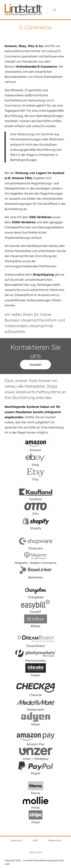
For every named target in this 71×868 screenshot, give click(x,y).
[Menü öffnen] (55, 10)
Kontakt (36, 365)
